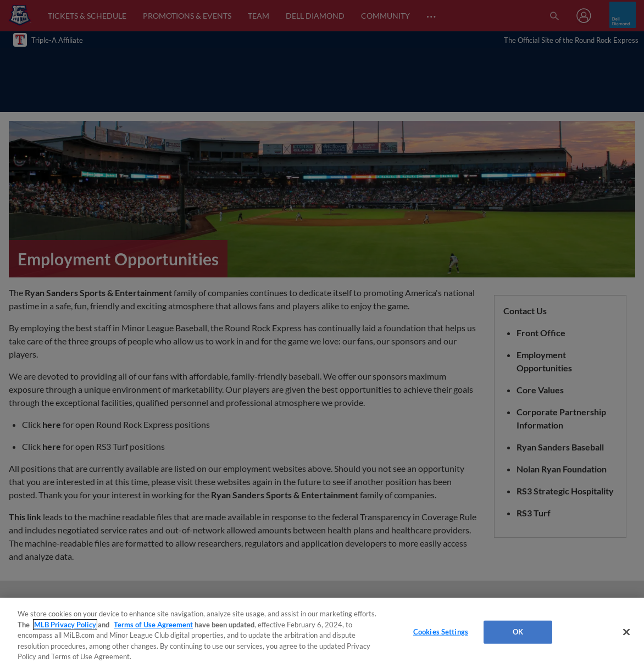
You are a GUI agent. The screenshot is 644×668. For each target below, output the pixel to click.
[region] (322, 633)
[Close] (626, 632)
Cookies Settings (441, 632)
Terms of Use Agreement (153, 625)
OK (518, 632)
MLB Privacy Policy (65, 625)
